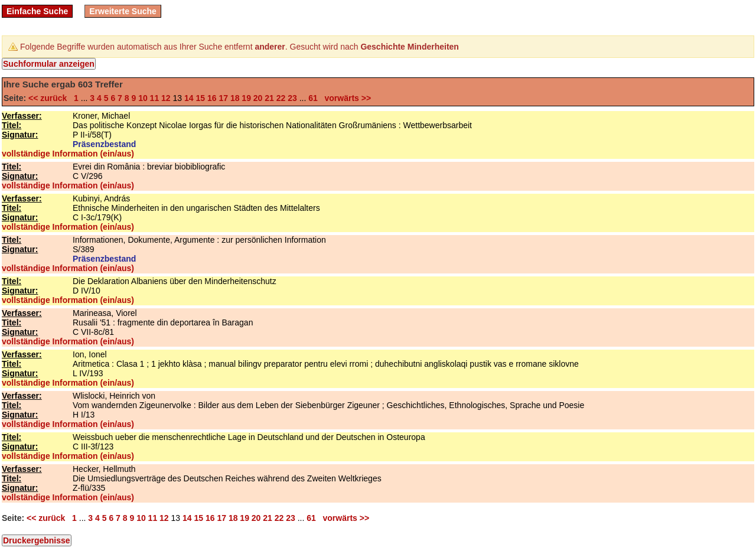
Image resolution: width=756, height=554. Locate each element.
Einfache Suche (37, 11)
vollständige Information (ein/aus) (68, 154)
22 (281, 98)
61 (313, 98)
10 (143, 98)
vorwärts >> (346, 98)
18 (235, 98)
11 (155, 98)
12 (166, 98)
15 (200, 98)
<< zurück (50, 98)
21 (269, 98)
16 (212, 98)
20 (258, 98)
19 (246, 98)
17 (223, 98)
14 (189, 98)
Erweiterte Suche (123, 11)
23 (292, 98)
